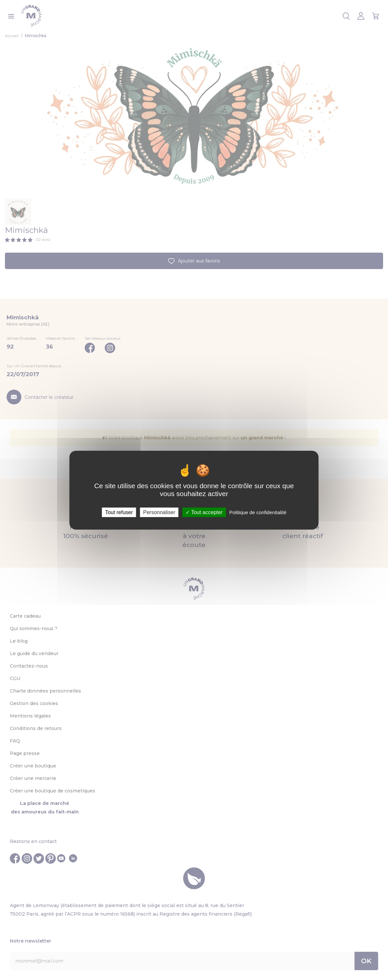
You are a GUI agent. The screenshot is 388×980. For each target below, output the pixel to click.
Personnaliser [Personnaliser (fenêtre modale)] (159, 512)
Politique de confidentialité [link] (258, 512)
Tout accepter (204, 512)
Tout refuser (119, 512)
